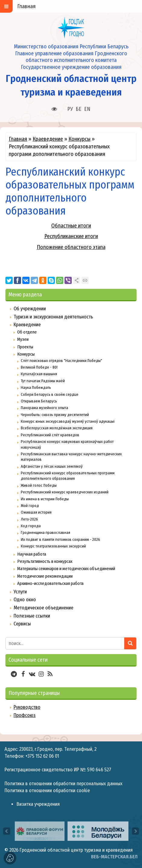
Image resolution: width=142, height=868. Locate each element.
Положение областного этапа (71, 247)
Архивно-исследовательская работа (50, 583)
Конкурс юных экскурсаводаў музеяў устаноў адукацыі (68, 421)
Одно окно (25, 600)
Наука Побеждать (36, 387)
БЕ (79, 109)
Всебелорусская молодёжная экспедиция (57, 428)
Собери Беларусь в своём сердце (50, 394)
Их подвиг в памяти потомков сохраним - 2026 (60, 539)
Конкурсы (79, 139)
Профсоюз (25, 715)
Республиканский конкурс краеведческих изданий (65, 492)
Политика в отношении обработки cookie (47, 791)
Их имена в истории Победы (45, 499)
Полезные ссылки (32, 616)
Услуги (20, 592)
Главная (18, 139)
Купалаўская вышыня (39, 374)
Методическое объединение (43, 608)
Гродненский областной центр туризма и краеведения (76, 850)
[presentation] (7, 831)
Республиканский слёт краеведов (50, 435)
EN (87, 109)
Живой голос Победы (39, 485)
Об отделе (27, 332)
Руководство (27, 707)
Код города (31, 526)
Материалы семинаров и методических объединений (66, 569)
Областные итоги (71, 226)
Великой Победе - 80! (39, 367)
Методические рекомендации (45, 576)
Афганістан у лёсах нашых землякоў (52, 466)
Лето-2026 (29, 519)
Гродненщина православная (46, 532)
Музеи (23, 339)
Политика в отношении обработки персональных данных (63, 784)
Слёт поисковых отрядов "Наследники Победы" (62, 361)
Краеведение (48, 139)
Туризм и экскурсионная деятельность (53, 317)
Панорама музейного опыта (44, 408)
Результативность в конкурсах (45, 561)
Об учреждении (30, 309)
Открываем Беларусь (39, 401)
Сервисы (22, 624)
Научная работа (32, 554)
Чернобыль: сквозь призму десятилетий (55, 415)
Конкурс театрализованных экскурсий (53, 546)
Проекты (25, 347)
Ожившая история (36, 512)
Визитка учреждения (38, 804)
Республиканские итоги (71, 236)
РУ (70, 109)
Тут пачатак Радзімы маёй (43, 381)
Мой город (30, 506)
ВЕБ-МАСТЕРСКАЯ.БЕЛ (114, 857)
